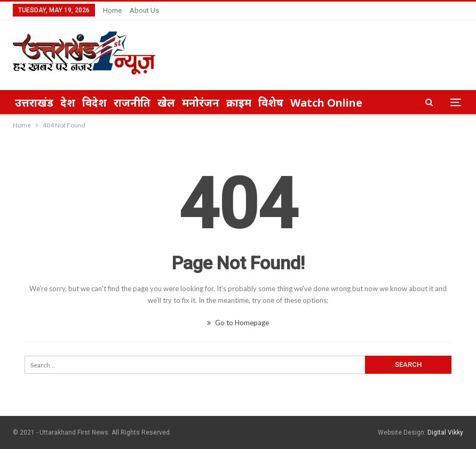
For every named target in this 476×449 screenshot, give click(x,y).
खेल (166, 103)
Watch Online (326, 103)
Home (112, 10)
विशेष (271, 103)
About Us (144, 10)
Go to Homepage (238, 323)
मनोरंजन (201, 103)
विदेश (94, 103)
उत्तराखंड (34, 103)
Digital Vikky (445, 432)
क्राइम (239, 103)
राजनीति (132, 103)
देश (68, 103)
